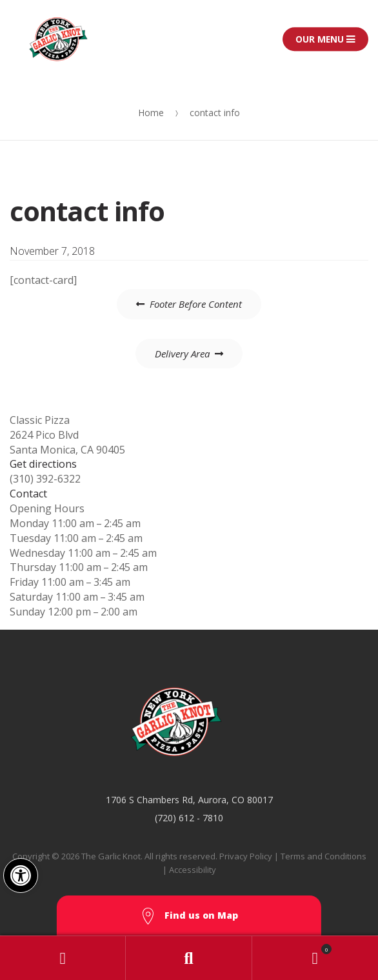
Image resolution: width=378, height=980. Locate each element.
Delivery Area (182, 354)
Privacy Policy (246, 856)
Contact (28, 494)
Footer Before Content (196, 304)
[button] (21, 875)
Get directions (43, 464)
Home (151, 113)
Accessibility (193, 870)
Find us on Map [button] (189, 916)
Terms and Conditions (323, 856)
